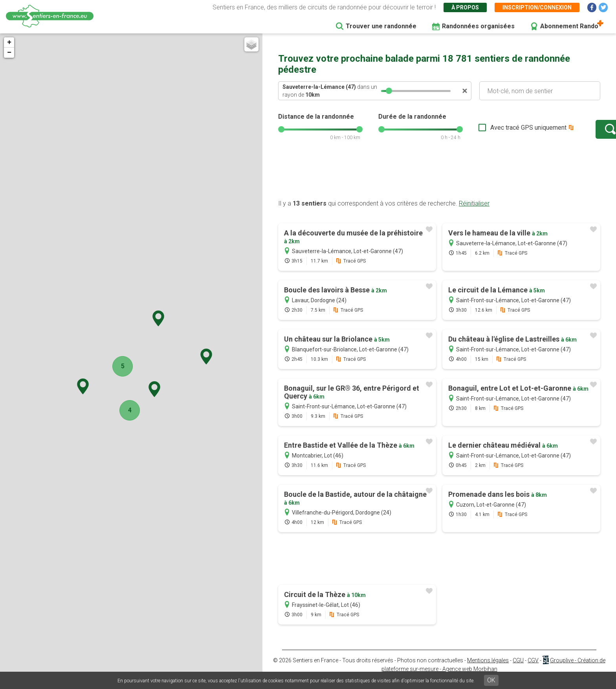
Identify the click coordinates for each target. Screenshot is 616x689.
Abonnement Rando (569, 26)
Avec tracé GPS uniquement (504, 131)
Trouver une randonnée (381, 26)
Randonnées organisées (478, 26)
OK (491, 680)
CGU (518, 668)
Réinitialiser (474, 211)
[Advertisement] (439, 182)
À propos (465, 7)
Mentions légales (488, 668)
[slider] (389, 91)
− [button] (9, 53)
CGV (533, 668)
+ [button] (9, 42)
